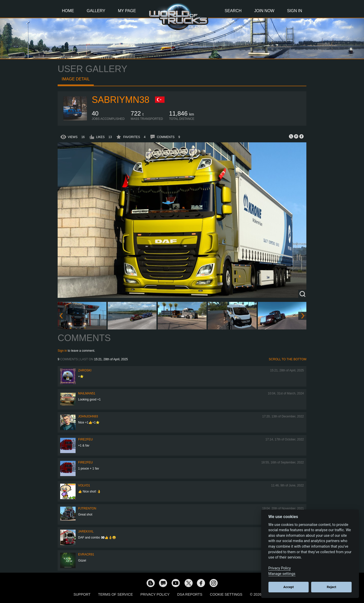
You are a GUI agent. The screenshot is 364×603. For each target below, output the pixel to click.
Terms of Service (115, 594)
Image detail (76, 79)
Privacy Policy (155, 594)
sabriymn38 (121, 100)
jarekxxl (86, 531)
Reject (332, 587)
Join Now (264, 11)
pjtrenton (87, 508)
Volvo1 (84, 485)
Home (68, 11)
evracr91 (86, 554)
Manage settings (282, 574)
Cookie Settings (226, 594)
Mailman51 (87, 393)
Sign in (62, 351)
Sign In (294, 11)
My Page (127, 11)
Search (233, 11)
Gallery (96, 11)
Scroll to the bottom (288, 359)
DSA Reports (190, 594)
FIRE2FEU (85, 439)
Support (82, 594)
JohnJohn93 (88, 416)
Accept (289, 587)
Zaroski (85, 370)
